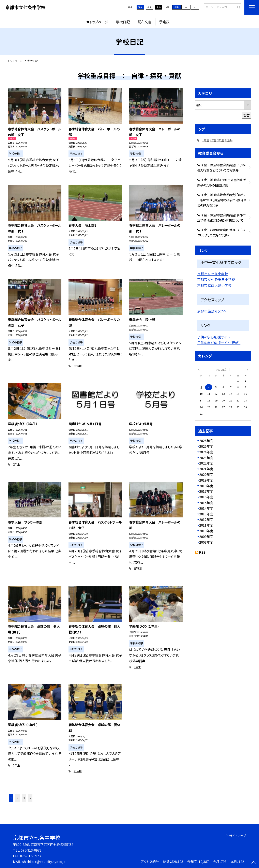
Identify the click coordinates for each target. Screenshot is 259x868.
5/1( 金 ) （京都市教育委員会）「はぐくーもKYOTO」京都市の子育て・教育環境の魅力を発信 (222, 200)
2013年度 (206, 514)
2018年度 (206, 486)
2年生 (17, 464)
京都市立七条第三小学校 (216, 279)
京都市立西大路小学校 (214, 285)
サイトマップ (238, 836)
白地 (149, 7)
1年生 (138, 667)
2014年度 (206, 508)
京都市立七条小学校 (213, 274)
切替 (246, 115)
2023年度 (206, 458)
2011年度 (206, 525)
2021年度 (206, 469)
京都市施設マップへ (212, 311)
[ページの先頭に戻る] (254, 863)
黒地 (158, 7)
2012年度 (206, 519)
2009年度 (206, 536)
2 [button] (18, 798)
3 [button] (24, 798)
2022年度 (206, 463)
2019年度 (206, 480)
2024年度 (206, 452)
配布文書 (144, 22)
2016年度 (206, 497)
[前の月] (199, 369)
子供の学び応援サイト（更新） (219, 343)
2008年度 (206, 542)
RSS (202, 552)
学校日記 (123, 22)
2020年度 (206, 474)
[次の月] (247, 369)
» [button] (31, 798)
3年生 (17, 765)
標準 (177, 7)
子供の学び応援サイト (214, 337)
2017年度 (206, 491)
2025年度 (206, 446)
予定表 (164, 22)
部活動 (78, 366)
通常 (140, 7)
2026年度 (206, 441)
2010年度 (206, 531)
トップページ (99, 22)
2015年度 (206, 503)
